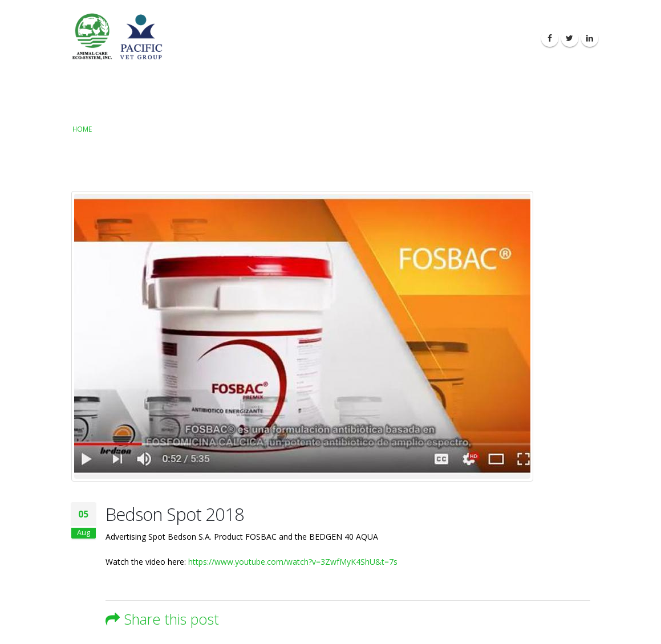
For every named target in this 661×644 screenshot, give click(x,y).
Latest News (443, 38)
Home (82, 129)
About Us (314, 38)
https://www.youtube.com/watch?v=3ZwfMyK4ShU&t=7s (293, 562)
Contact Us (506, 38)
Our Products (376, 38)
